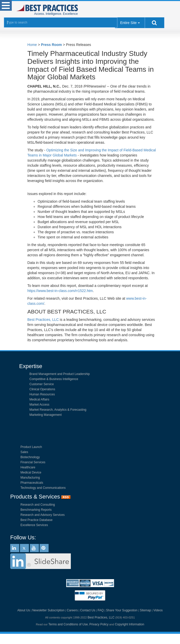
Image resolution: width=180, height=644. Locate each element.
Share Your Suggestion (122, 610)
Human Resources (42, 394)
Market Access (39, 405)
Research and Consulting (38, 505)
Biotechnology (30, 457)
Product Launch (31, 447)
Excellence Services (34, 525)
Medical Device (31, 472)
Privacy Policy (99, 624)
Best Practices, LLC (43, 320)
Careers (72, 610)
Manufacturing (30, 478)
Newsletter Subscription (48, 610)
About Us (24, 610)
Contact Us (88, 610)
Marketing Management (46, 415)
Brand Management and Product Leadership (60, 374)
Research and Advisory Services (43, 515)
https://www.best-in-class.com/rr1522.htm (60, 291)
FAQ (101, 610)
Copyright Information (130, 624)
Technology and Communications (43, 488)
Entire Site (128, 23)
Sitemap (145, 610)
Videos (158, 610)
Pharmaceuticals (32, 483)
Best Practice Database (36, 520)
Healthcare (28, 467)
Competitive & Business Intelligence (54, 379)
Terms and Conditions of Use (68, 624)
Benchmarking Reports (36, 510)
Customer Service (42, 384)
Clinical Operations (42, 389)
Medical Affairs (39, 399)
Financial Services (33, 462)
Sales (24, 452)
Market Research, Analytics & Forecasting (58, 410)
